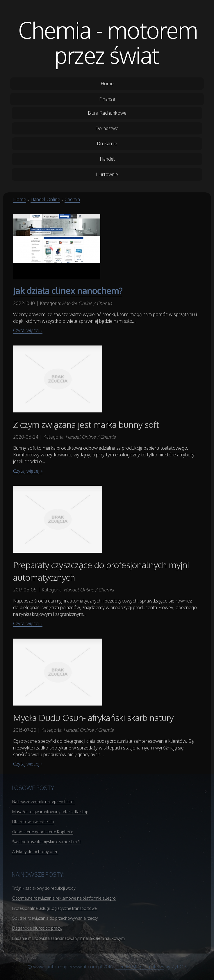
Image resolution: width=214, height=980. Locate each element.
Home (20, 199)
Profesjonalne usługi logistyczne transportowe (55, 908)
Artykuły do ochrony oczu (35, 851)
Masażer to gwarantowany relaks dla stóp (50, 812)
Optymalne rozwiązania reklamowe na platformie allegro (64, 898)
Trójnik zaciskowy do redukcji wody (44, 888)
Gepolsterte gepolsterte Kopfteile (43, 832)
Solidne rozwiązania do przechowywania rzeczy (55, 918)
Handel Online (45, 199)
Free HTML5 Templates (140, 967)
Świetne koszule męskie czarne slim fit (47, 842)
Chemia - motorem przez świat (108, 42)
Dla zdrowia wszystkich (33, 822)
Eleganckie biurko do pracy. (37, 928)
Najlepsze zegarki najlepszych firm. (44, 801)
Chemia (72, 199)
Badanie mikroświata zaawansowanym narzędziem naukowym (68, 938)
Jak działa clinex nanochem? (68, 290)
